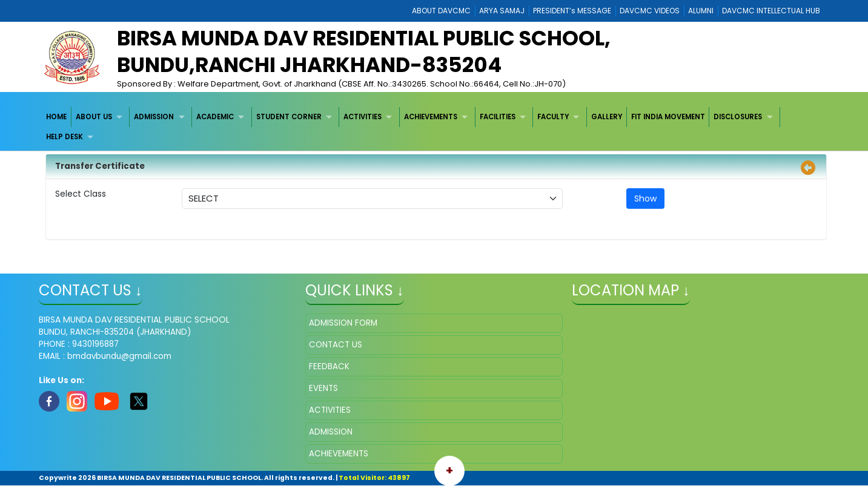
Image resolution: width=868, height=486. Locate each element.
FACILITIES (498, 117)
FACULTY (553, 117)
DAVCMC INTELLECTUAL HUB (771, 11)
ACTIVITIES (363, 117)
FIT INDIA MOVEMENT (668, 117)
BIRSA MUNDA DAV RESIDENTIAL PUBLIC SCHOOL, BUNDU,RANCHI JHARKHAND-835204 (364, 51)
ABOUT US (94, 117)
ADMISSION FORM (343, 323)
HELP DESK (65, 137)
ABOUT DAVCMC (441, 11)
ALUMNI (701, 11)
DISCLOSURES (738, 117)
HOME (56, 117)
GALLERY (607, 117)
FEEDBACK (329, 366)
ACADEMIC (215, 117)
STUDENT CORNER (289, 117)
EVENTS (323, 388)
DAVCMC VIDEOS (650, 11)
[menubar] (434, 127)
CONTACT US (336, 345)
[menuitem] (57, 117)
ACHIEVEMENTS (431, 117)
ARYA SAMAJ (502, 11)
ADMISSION (154, 117)
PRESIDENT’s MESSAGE (572, 11)
